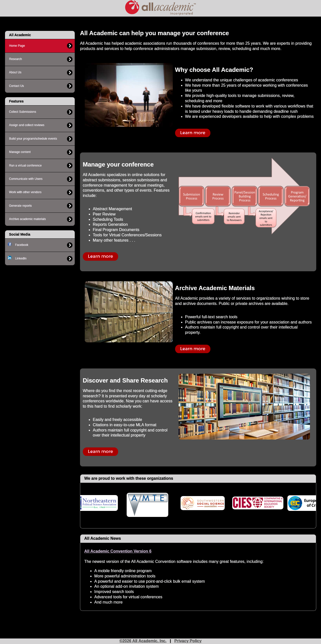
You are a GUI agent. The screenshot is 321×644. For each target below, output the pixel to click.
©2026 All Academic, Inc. (143, 641)
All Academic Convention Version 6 (118, 551)
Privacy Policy (188, 641)
